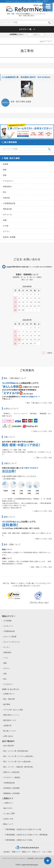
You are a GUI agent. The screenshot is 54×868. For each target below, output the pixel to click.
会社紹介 (7, 852)
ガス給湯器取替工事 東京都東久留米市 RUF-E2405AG (26, 77)
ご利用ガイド (8, 803)
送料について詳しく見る (44, 539)
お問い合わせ (8, 736)
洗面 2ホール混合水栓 (11, 772)
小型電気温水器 (9, 631)
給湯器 (28, 102)
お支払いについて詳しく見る (42, 431)
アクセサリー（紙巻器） (12, 777)
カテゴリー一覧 (25, 29)
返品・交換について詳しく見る (42, 567)
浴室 (5, 674)
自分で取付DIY (9, 746)
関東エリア (16, 852)
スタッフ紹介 (47, 852)
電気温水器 (7, 209)
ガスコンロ (7, 215)
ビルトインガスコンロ (11, 642)
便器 (5, 170)
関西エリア (26, 852)
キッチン (7, 647)
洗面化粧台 (7, 187)
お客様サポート (9, 694)
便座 (5, 175)
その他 (6, 226)
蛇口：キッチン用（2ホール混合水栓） (18, 762)
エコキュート (8, 626)
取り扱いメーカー (10, 731)
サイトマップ (7, 858)
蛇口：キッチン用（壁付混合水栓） (16, 751)
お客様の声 (7, 726)
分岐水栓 (6, 198)
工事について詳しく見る (44, 458)
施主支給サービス (10, 720)
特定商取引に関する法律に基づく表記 (39, 858)
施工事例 (7, 704)
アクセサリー (8, 181)
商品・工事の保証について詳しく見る (39, 403)
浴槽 (5, 220)
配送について (8, 824)
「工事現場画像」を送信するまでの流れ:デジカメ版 (22, 829)
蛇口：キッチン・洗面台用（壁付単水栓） (19, 767)
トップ (42, 41)
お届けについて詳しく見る (43, 511)
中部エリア (36, 852)
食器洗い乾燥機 (9, 237)
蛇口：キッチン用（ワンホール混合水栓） (19, 756)
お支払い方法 (8, 819)
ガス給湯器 (7, 621)
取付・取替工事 (9, 699)
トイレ (6, 658)
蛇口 (5, 192)
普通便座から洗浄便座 (11, 793)
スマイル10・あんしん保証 (13, 710)
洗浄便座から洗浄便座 (11, 788)
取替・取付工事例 (18, 102)
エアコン (6, 231)
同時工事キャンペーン (11, 715)
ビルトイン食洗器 (10, 637)
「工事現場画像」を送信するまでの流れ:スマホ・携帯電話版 (25, 835)
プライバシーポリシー (20, 858)
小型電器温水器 (9, 203)
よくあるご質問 (9, 814)
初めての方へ (8, 808)
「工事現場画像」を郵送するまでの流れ (18, 840)
